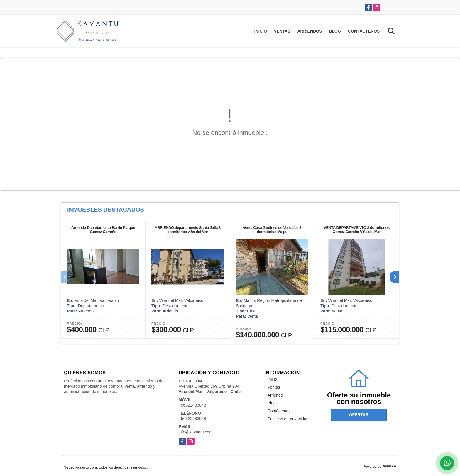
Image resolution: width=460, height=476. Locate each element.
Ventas (282, 31)
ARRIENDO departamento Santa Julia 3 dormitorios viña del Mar (188, 230)
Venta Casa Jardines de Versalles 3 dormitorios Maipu (272, 230)
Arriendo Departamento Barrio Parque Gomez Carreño (103, 230)
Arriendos (310, 31)
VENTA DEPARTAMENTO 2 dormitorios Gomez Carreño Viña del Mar (357, 230)
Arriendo (275, 395)
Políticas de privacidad (288, 419)
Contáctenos (364, 31)
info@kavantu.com (196, 432)
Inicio (261, 31)
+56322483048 (192, 405)
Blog (335, 31)
